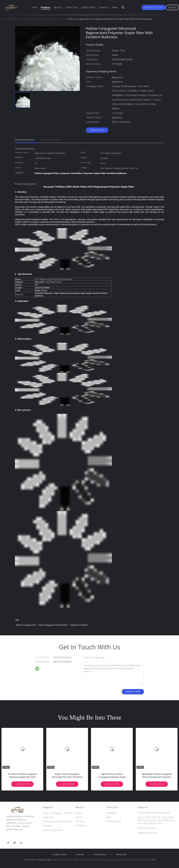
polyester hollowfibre (79, 625)
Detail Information (25, 140)
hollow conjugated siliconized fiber (53, 625)
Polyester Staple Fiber (53, 830)
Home (34, 7)
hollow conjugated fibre (26, 625)
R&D (109, 817)
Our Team (80, 821)
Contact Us (104, 7)
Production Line (114, 821)
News (115, 7)
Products (45, 7)
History (79, 813)
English (172, 8)
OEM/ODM (112, 813)
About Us (58, 7)
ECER (153, 860)
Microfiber (47, 826)
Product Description (51, 140)
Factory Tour (72, 7)
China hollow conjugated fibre (38, 860)
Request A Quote (153, 7)
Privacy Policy (100, 854)
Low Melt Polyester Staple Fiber (57, 822)
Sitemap (80, 854)
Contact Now (97, 130)
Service (79, 817)
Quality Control (88, 7)
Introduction (81, 825)
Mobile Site (121, 854)
